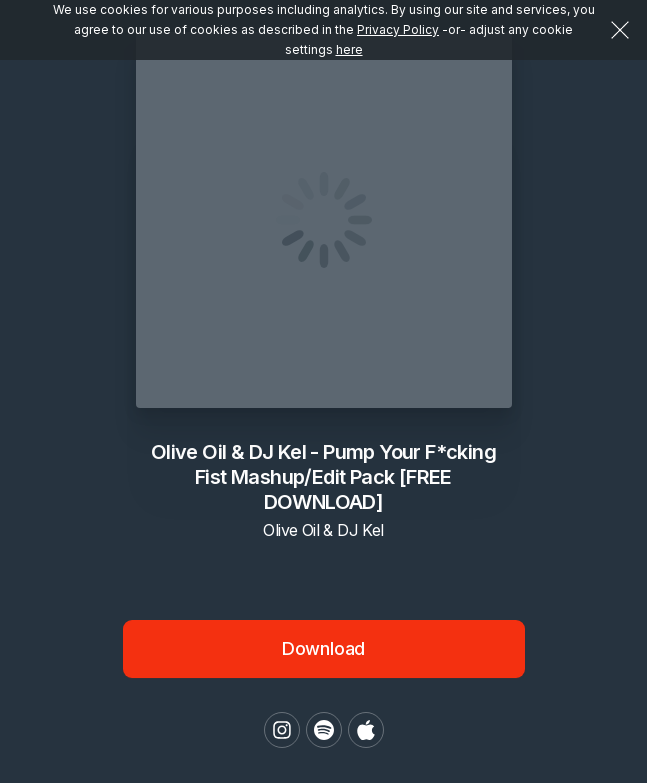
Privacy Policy (398, 29)
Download (324, 648)
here (349, 49)
